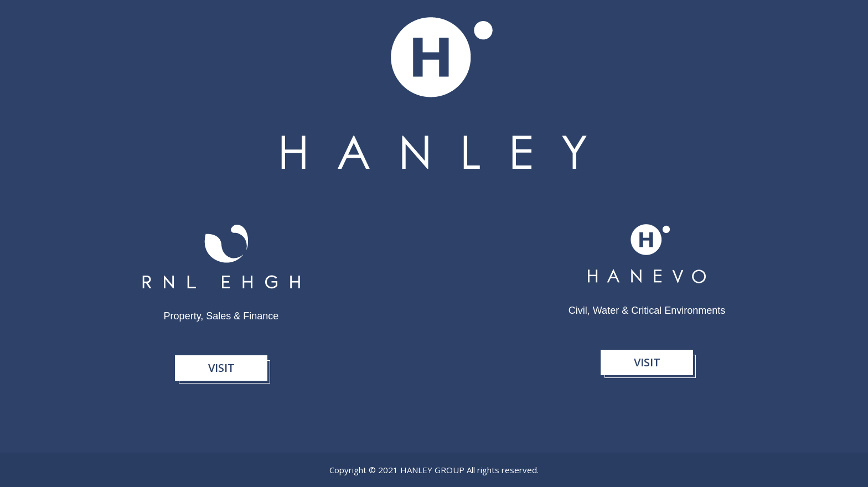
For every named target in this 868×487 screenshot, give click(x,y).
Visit (221, 368)
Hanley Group (433, 470)
